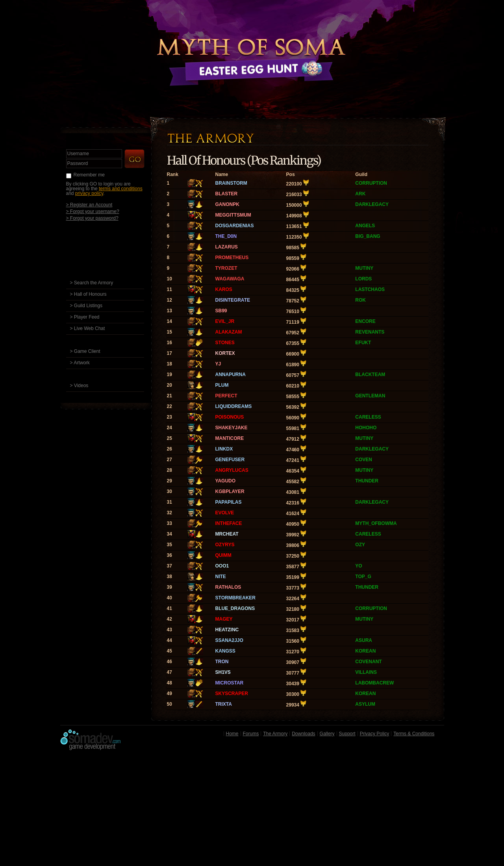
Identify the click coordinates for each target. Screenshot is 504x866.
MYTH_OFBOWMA (376, 523)
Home (232, 734)
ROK (360, 300)
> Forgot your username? (93, 211)
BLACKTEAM (370, 375)
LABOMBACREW (374, 683)
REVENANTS (370, 332)
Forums (251, 734)
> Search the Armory (92, 283)
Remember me (89, 175)
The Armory (275, 734)
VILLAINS (366, 672)
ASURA (364, 640)
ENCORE (365, 321)
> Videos (79, 386)
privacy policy (89, 193)
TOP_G (363, 577)
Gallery (327, 734)
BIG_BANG (368, 236)
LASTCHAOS (370, 289)
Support (347, 734)
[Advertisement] (252, 810)
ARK (360, 194)
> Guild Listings (86, 306)
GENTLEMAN (370, 396)
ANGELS (365, 226)
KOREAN (365, 651)
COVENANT (368, 662)
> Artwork (80, 363)
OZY (360, 545)
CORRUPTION (371, 183)
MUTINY (364, 268)
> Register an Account (89, 205)
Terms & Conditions (414, 734)
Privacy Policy (375, 734)
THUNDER (367, 481)
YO (359, 566)
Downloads (303, 734)
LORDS (363, 279)
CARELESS (368, 417)
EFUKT (363, 343)
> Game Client (85, 351)
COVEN (364, 460)
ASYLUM (365, 704)
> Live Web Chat (88, 328)
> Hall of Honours (88, 294)
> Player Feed (85, 317)
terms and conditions (121, 189)
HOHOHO (366, 428)
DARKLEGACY (372, 204)
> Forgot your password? (92, 218)
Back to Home (252, 49)
